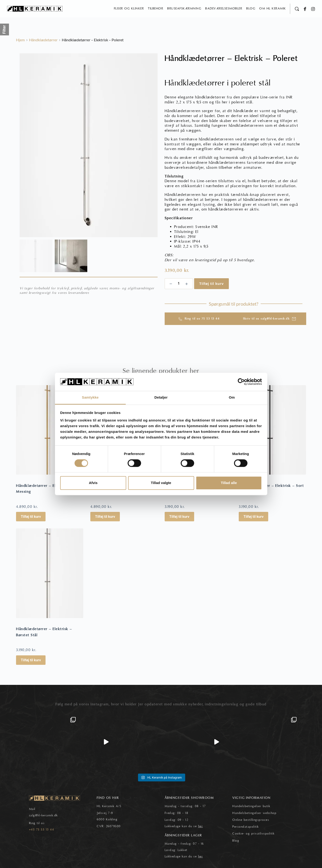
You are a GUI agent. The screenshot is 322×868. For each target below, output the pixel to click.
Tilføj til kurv (212, 284)
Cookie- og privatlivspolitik (253, 834)
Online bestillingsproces (251, 820)
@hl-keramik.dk (47, 816)
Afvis (93, 483)
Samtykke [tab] (90, 397)
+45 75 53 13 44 (42, 830)
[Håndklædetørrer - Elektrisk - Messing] (50, 430)
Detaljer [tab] (161, 397)
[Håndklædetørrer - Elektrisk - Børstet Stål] (50, 573)
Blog (236, 841)
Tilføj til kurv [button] (31, 517)
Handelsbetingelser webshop (254, 813)
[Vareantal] (179, 284)
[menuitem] (129, 9)
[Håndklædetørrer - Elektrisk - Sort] (272, 430)
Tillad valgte (161, 483)
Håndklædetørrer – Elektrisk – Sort (271, 486)
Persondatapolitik (246, 827)
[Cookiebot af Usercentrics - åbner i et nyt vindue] (241, 382)
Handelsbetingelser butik (251, 806)
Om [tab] (232, 397)
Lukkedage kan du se (184, 826)
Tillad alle (229, 483)
